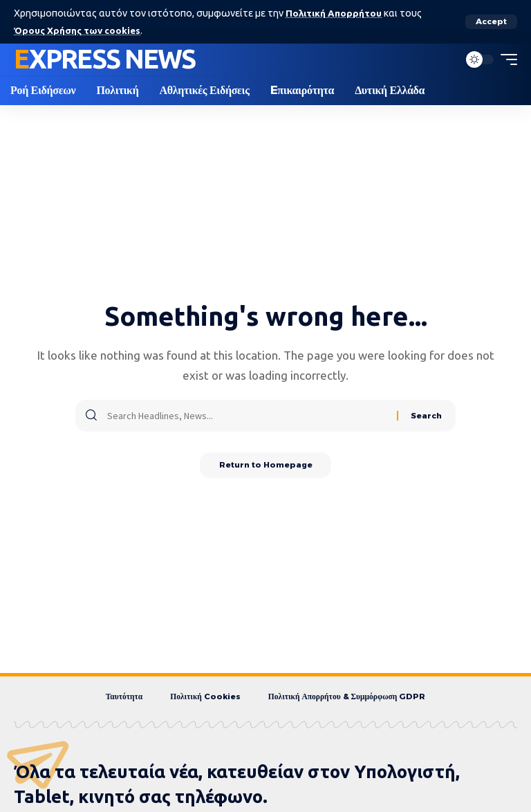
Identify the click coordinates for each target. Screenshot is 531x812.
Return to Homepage (266, 466)
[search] (445, 59)
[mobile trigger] (505, 59)
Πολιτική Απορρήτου (335, 13)
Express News (104, 59)
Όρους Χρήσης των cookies (80, 30)
